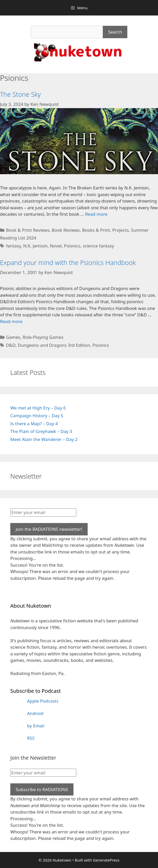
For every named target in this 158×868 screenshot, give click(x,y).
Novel (56, 246)
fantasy (13, 246)
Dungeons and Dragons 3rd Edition (54, 345)
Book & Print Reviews (28, 230)
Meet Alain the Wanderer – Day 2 (44, 439)
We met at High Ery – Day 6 (38, 408)
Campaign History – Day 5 (37, 416)
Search (115, 32)
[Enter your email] (43, 512)
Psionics (72, 246)
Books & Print (96, 230)
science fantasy (98, 246)
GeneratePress (106, 860)
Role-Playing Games (43, 337)
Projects (121, 230)
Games (13, 337)
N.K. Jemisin (35, 246)
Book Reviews (66, 230)
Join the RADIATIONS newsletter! (49, 529)
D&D (11, 345)
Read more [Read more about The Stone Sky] (96, 214)
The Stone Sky (20, 94)
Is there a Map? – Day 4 (34, 424)
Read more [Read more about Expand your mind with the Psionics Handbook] (11, 321)
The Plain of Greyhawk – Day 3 (41, 431)
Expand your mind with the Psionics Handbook (68, 262)
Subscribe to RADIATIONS (42, 789)
